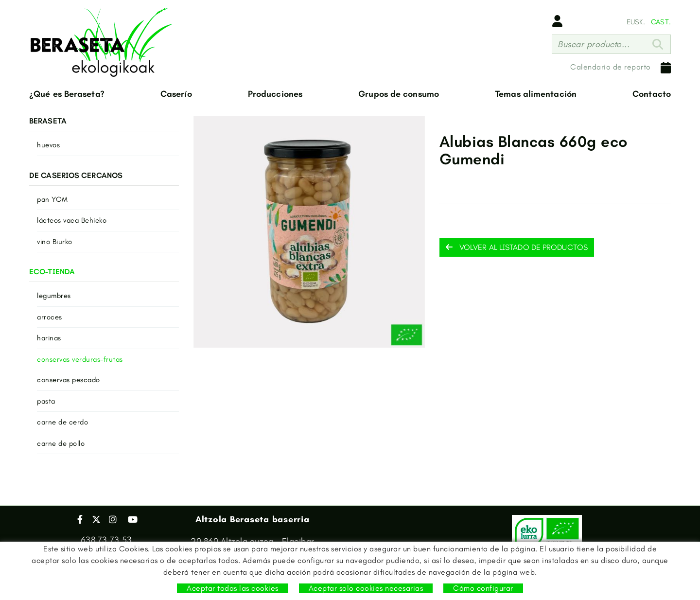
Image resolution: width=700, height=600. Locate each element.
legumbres (54, 296)
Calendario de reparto (621, 68)
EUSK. (636, 22)
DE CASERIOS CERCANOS (76, 175)
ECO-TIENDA (52, 272)
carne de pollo (61, 443)
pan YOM (52, 199)
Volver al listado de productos (517, 247)
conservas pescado (69, 380)
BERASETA (48, 121)
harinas (49, 338)
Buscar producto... (594, 44)
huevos (48, 145)
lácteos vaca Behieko (72, 220)
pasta (46, 401)
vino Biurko (55, 242)
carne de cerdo (62, 422)
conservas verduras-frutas (80, 359)
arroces (50, 317)
